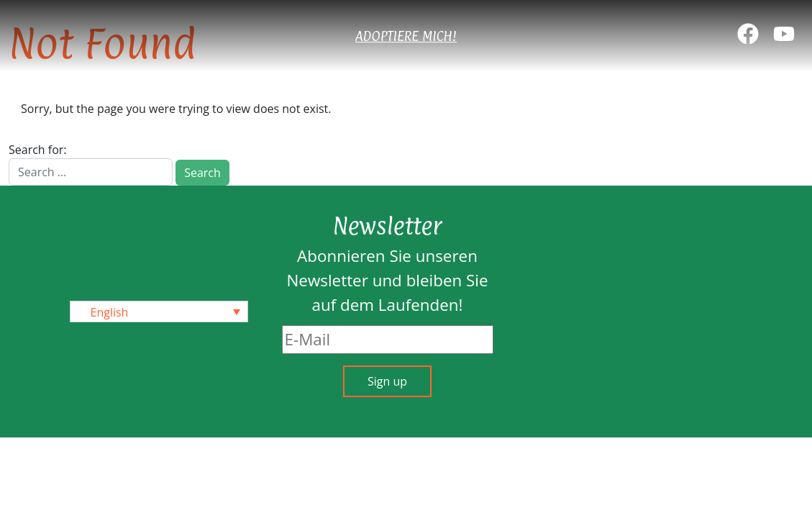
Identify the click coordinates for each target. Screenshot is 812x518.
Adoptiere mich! (406, 36)
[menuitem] (159, 312)
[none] (159, 312)
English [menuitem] (110, 312)
